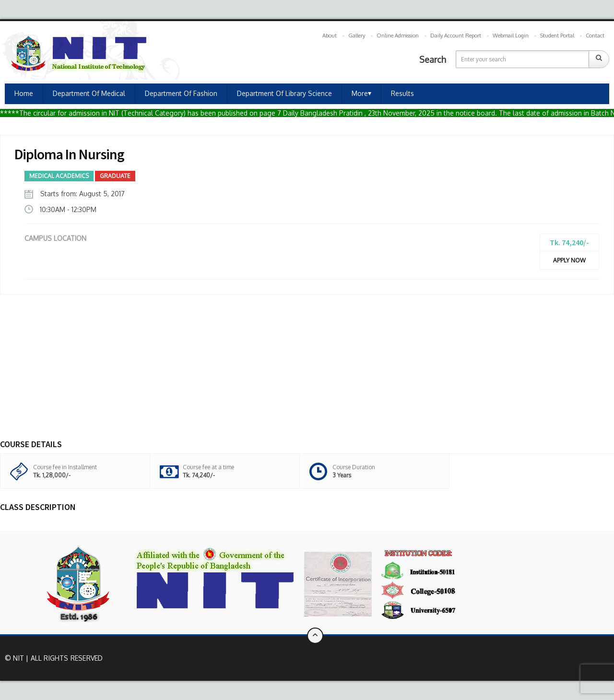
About (330, 36)
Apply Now (569, 260)
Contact (595, 36)
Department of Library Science (284, 93)
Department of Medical (89, 93)
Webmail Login (511, 36)
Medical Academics (59, 176)
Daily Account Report (456, 36)
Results (402, 93)
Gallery (357, 36)
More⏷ (361, 93)
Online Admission (398, 36)
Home (24, 93)
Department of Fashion (181, 93)
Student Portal (557, 36)
